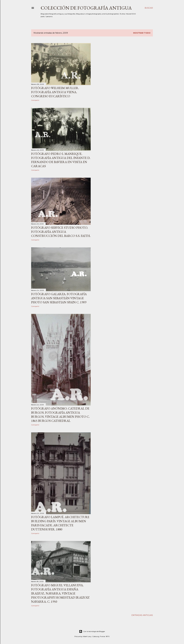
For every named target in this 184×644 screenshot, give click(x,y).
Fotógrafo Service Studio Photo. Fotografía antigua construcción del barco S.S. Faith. (61, 232)
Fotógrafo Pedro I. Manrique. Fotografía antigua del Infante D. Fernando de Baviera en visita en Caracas (61, 160)
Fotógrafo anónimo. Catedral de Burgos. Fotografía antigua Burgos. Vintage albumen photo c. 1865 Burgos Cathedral (60, 415)
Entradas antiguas (142, 615)
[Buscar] (149, 8)
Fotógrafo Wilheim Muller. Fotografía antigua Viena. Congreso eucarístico (55, 92)
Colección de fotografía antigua (86, 8)
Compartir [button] (35, 100)
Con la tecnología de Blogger (92, 631)
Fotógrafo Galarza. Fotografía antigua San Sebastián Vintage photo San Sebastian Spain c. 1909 (59, 298)
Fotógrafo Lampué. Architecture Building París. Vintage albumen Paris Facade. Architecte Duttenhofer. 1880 (60, 523)
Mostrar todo (142, 33)
